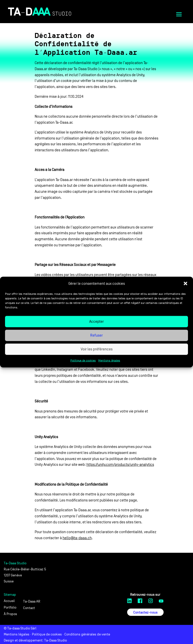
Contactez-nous (145, 612)
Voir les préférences (97, 349)
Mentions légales (109, 360)
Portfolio (10, 607)
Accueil (9, 601)
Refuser (96, 335)
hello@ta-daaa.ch (77, 538)
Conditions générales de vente (87, 634)
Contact (29, 608)
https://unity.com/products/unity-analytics (120, 464)
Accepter (96, 321)
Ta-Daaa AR (32, 601)
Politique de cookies (83, 360)
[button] (185, 284)
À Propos (10, 614)
